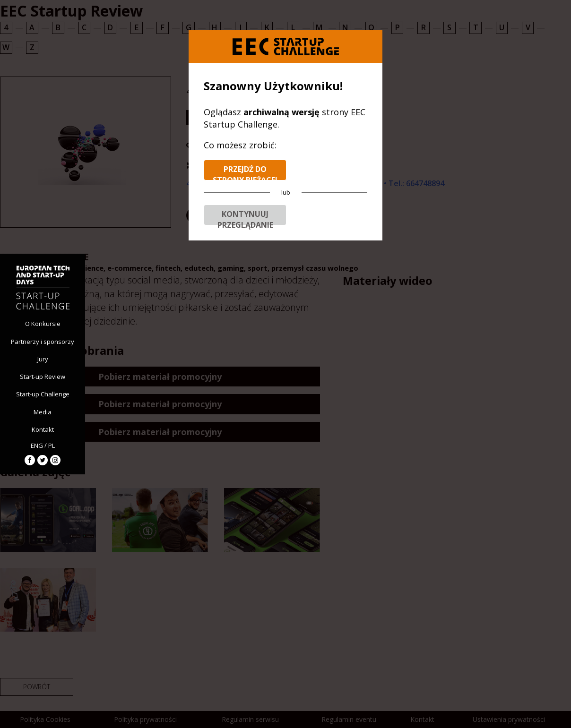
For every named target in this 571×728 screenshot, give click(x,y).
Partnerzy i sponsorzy (43, 342)
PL (52, 445)
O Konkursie (43, 324)
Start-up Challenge (43, 394)
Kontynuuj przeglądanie (245, 217)
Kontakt (43, 429)
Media (43, 412)
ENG (37, 445)
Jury (43, 359)
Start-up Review (43, 377)
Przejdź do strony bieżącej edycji (245, 172)
